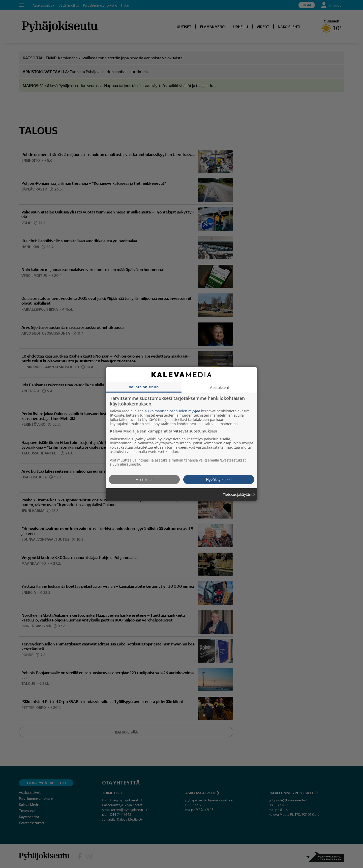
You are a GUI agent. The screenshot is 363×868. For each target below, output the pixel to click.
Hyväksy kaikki (219, 479)
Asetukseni (219, 387)
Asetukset (144, 479)
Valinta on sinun (144, 387)
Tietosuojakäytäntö (239, 495)
